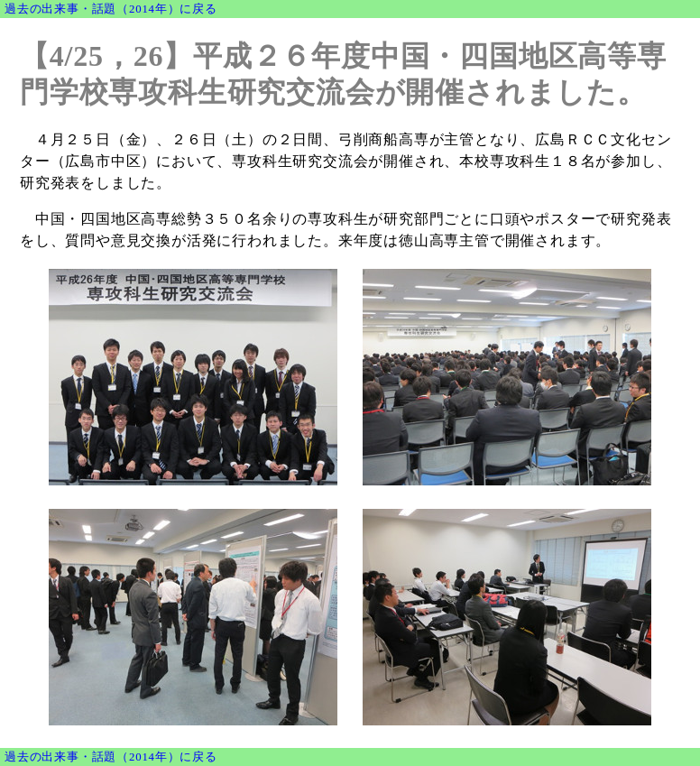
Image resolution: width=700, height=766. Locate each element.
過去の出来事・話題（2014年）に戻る (111, 9)
